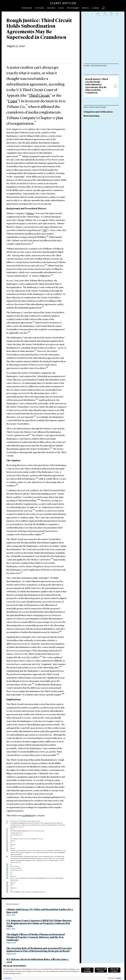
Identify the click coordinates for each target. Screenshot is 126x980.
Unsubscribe (105, 16)
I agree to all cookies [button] (101, 970)
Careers (61, 8)
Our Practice (39, 8)
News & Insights (73, 8)
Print (111, 16)
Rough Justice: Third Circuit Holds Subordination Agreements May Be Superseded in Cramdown (97, 126)
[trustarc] (119, 978)
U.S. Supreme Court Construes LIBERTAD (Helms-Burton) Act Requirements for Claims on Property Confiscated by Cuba (39, 923)
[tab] (101, 66)
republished (28, 816)
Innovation (51, 8)
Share (117, 16)
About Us (85, 8)
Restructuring (91, 156)
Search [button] (103, 8)
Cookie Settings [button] (87, 970)
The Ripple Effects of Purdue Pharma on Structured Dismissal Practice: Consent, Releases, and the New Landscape (36, 937)
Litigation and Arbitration (98, 152)
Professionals (27, 8)
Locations (95, 8)
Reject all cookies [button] (114, 970)
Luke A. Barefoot (93, 86)
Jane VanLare (91, 93)
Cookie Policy (8, 978)
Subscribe (98, 16)
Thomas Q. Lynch (93, 101)
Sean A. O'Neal (91, 78)
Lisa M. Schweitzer (94, 70)
